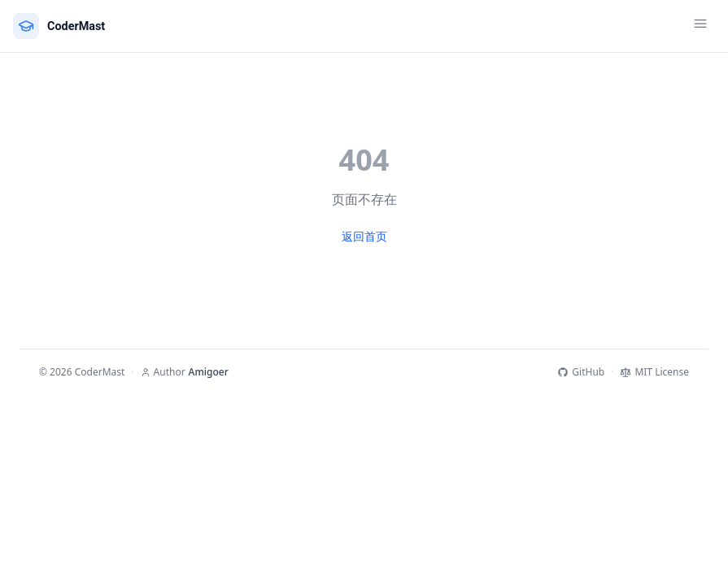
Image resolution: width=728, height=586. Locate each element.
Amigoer (209, 372)
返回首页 (364, 236)
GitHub (581, 372)
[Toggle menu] (700, 26)
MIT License (654, 372)
